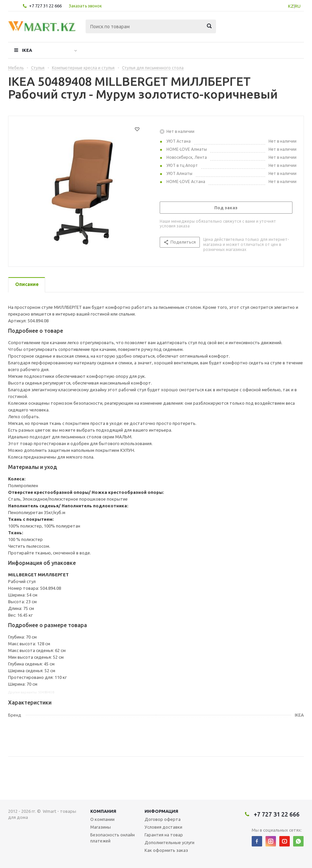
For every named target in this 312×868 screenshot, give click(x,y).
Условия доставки (163, 827)
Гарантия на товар (164, 835)
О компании (102, 819)
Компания (103, 811)
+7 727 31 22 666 (45, 6)
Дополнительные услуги (169, 842)
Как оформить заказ (166, 850)
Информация (161, 811)
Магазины (101, 827)
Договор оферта (163, 819)
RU (298, 6)
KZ (291, 6)
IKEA (27, 50)
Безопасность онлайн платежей (113, 838)
